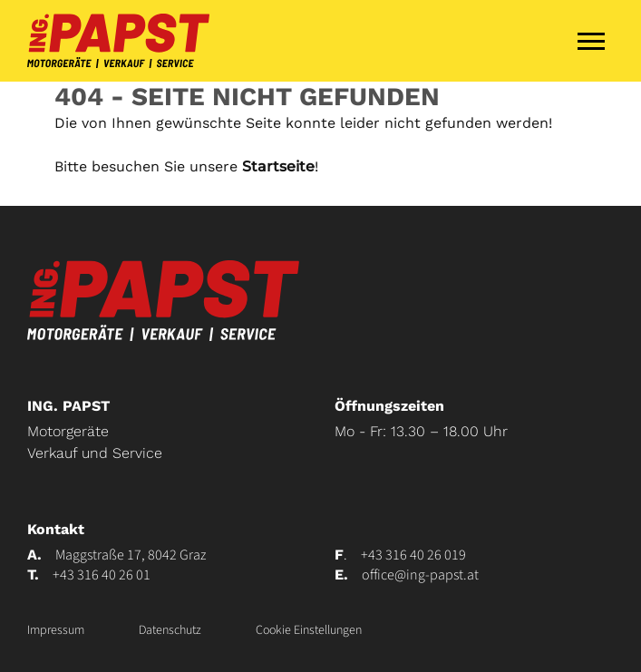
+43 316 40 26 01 (102, 575)
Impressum (56, 630)
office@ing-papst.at (420, 575)
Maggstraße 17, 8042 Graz (131, 555)
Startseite (278, 166)
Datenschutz (170, 630)
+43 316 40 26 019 (413, 555)
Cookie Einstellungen (309, 630)
